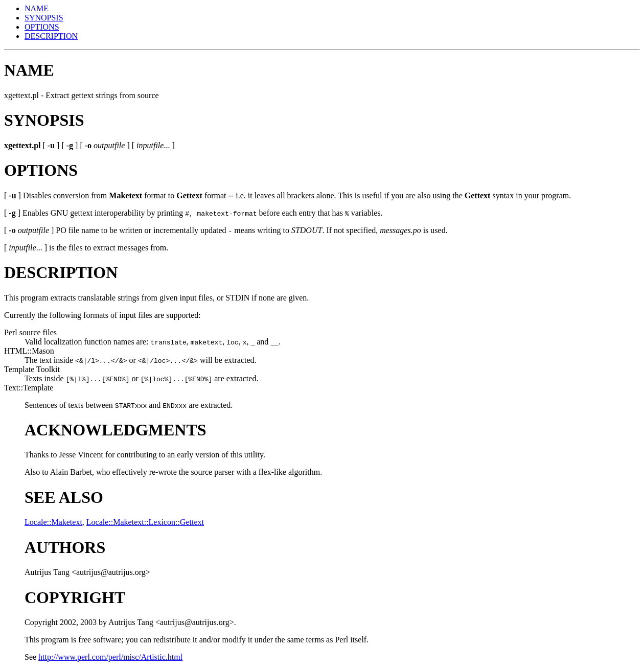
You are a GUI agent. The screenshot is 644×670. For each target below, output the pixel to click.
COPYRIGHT (75, 597)
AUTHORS (65, 547)
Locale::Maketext (53, 522)
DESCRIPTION (51, 36)
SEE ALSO (64, 497)
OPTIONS (42, 27)
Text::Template (29, 388)
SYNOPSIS (44, 18)
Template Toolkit (32, 369)
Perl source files (30, 332)
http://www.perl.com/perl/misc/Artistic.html (110, 657)
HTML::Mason (29, 351)
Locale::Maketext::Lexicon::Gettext (145, 522)
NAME (37, 8)
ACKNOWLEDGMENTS (116, 430)
